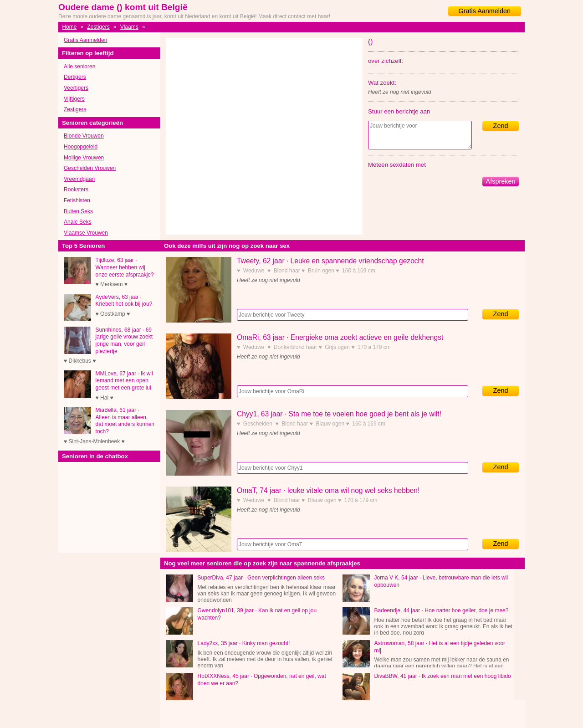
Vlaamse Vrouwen (86, 233)
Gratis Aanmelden (485, 11)
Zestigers (98, 27)
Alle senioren (79, 67)
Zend (501, 126)
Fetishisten (77, 200)
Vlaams (129, 27)
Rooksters (76, 190)
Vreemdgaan (79, 179)
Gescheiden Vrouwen (90, 168)
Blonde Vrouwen (84, 136)
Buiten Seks (78, 211)
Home (69, 27)
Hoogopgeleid (81, 147)
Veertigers (76, 88)
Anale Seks (78, 222)
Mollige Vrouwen (84, 158)
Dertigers (75, 77)
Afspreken (501, 181)
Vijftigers (74, 99)
